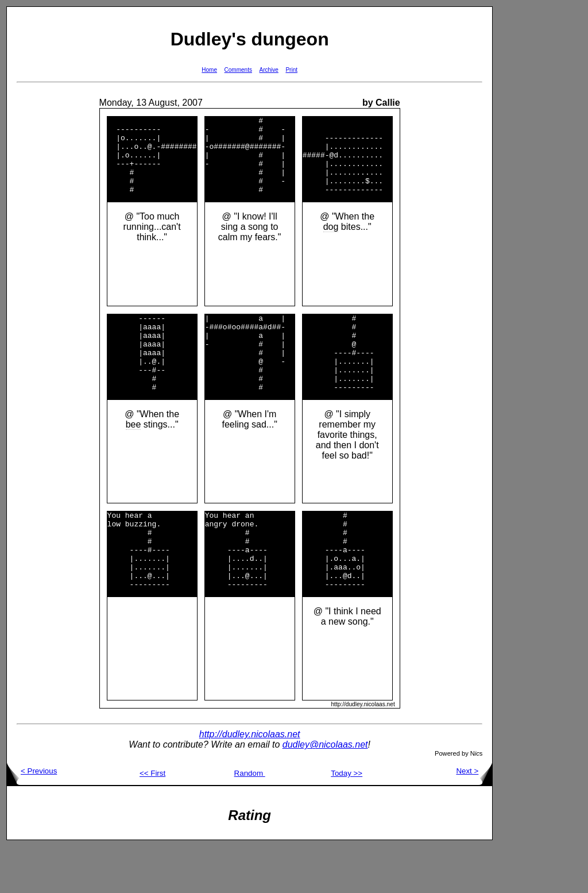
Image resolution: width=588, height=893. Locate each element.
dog (331, 242)
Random (250, 820)
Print (291, 70)
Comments (238, 70)
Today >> (347, 820)
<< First (152, 820)
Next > (474, 817)
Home (209, 70)
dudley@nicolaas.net (325, 791)
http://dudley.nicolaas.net (250, 781)
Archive (269, 70)
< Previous (32, 817)
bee (134, 455)
